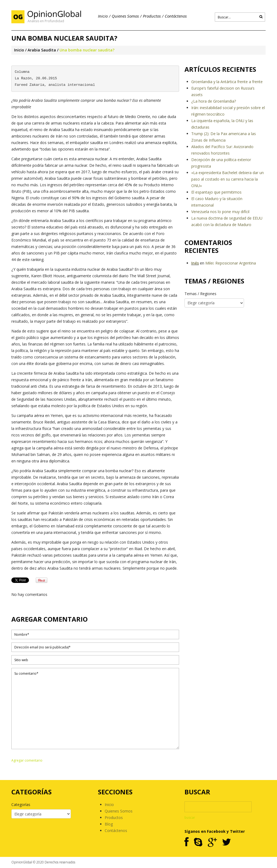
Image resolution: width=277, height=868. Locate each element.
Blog (109, 824)
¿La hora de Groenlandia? (214, 101)
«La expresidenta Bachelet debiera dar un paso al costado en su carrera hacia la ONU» (227, 179)
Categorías (21, 805)
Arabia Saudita (42, 50)
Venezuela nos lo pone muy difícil (220, 212)
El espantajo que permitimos (216, 192)
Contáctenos (176, 16)
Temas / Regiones (200, 294)
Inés (195, 263)
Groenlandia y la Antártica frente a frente (227, 82)
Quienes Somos (125, 16)
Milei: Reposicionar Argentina (231, 263)
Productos (152, 16)
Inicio (103, 16)
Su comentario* (95, 709)
